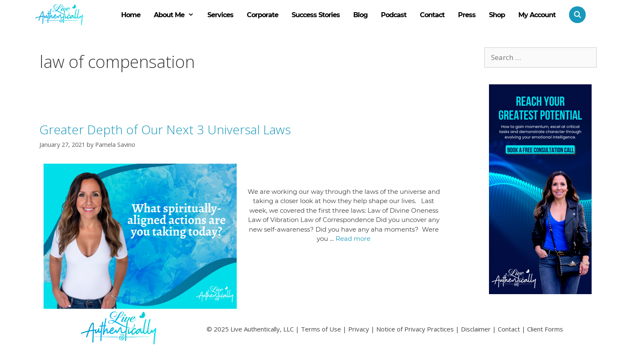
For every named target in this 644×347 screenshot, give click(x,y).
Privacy (359, 329)
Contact (432, 15)
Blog (360, 15)
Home (131, 15)
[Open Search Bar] (574, 15)
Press (467, 15)
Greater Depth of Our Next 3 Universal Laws (165, 129)
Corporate (263, 15)
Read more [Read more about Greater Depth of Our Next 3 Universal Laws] (353, 239)
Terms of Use (321, 329)
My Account (537, 15)
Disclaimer (476, 329)
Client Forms (545, 329)
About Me (177, 15)
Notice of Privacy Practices (415, 329)
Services (220, 15)
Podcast (394, 15)
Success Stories (316, 15)
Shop (497, 15)
